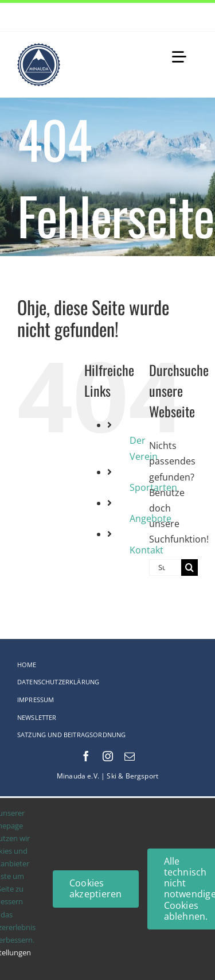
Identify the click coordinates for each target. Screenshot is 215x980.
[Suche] (189, 568)
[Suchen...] (165, 568)
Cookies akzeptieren (96, 888)
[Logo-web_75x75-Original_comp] (39, 48)
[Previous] (175, 17)
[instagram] (108, 756)
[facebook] (86, 756)
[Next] (189, 17)
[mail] (130, 756)
